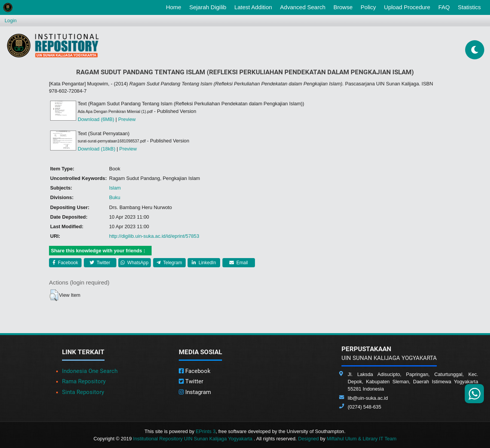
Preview (127, 119)
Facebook (65, 263)
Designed (309, 439)
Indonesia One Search (90, 371)
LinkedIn (204, 263)
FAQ (444, 7)
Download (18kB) (96, 149)
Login (11, 20)
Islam (115, 188)
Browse (343, 7)
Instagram (195, 392)
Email (238, 263)
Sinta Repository (83, 392)
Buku (115, 197)
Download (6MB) (96, 119)
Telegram (169, 263)
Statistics (469, 7)
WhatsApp (135, 263)
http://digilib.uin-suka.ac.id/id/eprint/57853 (154, 236)
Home (175, 7)
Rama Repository (84, 381)
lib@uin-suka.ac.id (368, 398)
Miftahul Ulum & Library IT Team (361, 439)
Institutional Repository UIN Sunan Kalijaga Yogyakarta (194, 439)
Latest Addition (253, 7)
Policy (368, 7)
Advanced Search (303, 7)
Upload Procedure (407, 7)
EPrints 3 (206, 431)
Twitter (100, 263)
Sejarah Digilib (208, 7)
